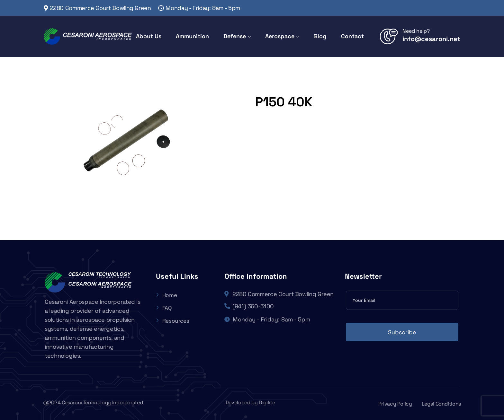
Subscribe (402, 332)
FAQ (164, 308)
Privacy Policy (395, 404)
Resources (173, 321)
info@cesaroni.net (431, 39)
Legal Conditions (441, 404)
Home (167, 295)
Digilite (267, 402)
